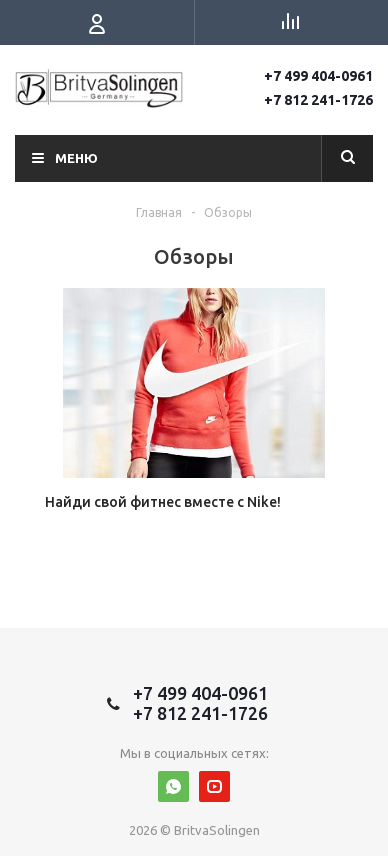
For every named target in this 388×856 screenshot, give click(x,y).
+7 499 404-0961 (318, 76)
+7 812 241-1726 (318, 100)
